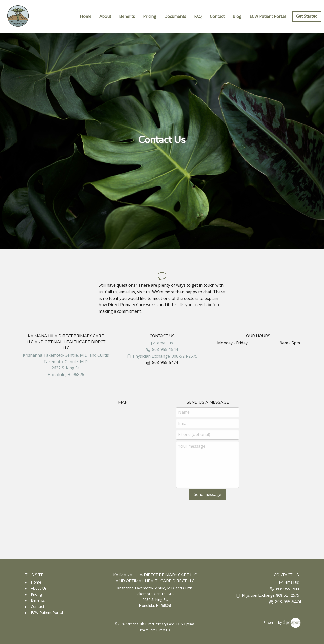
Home (86, 16)
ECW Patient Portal (268, 16)
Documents (175, 16)
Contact (217, 16)
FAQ (198, 16)
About (105, 16)
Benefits (127, 16)
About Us (39, 588)
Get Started (307, 16)
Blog (237, 16)
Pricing (150, 16)
